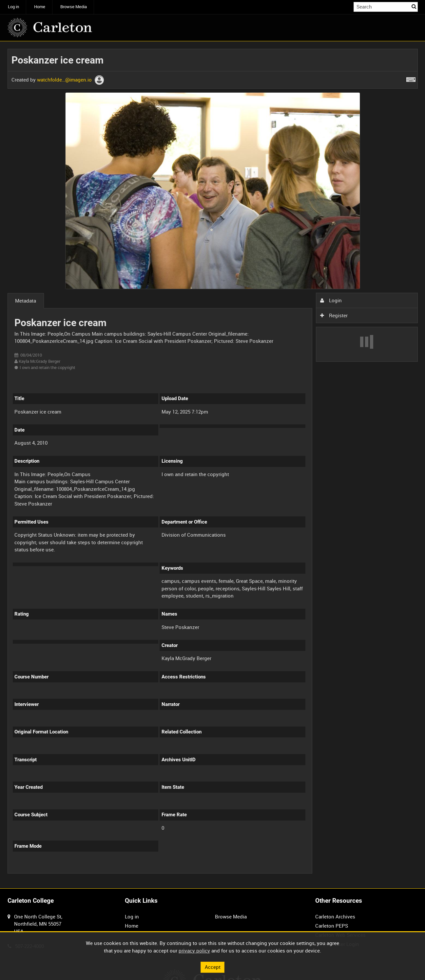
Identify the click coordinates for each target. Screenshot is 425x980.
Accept (213, 967)
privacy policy (194, 951)
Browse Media (74, 7)
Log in (13, 7)
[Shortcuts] (411, 78)
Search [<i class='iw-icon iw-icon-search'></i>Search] (414, 6)
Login (331, 300)
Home (40, 7)
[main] (213, 465)
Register (334, 315)
